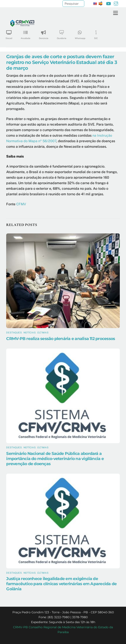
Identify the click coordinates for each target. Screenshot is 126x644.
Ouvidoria (62, 33)
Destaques (14, 333)
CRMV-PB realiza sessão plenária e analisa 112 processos (61, 339)
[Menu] (116, 13)
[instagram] (116, 3)
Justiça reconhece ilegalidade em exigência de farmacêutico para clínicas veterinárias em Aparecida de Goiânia (61, 584)
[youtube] (108, 3)
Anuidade (26, 33)
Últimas (43, 333)
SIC (96, 33)
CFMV (21, 204)
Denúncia (44, 33)
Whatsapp (80, 33)
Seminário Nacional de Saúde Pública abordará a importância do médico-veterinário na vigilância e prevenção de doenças (55, 459)
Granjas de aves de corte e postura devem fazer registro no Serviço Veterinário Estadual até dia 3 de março (62, 62)
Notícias (30, 333)
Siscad (9, 33)
